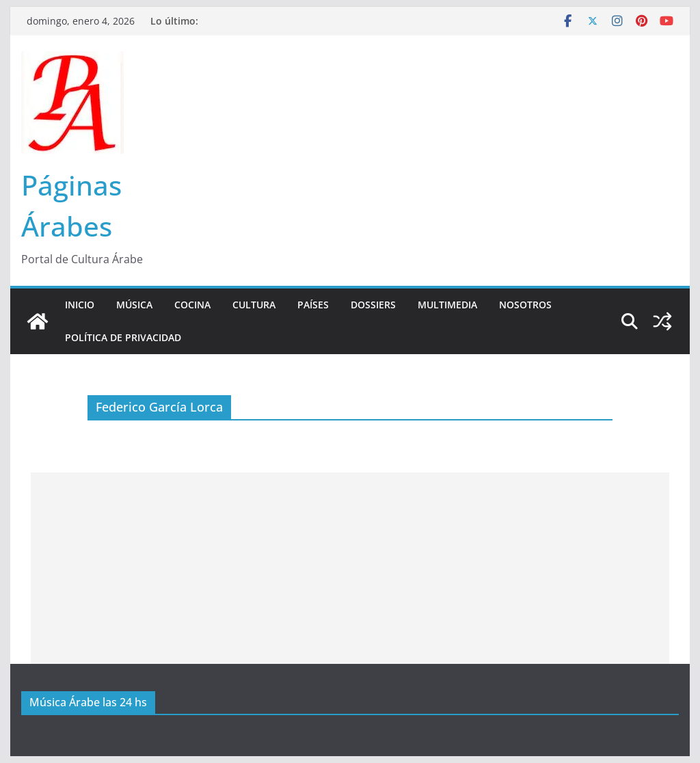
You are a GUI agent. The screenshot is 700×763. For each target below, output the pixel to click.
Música (134, 305)
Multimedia (447, 305)
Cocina (192, 305)
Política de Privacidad (123, 337)
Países (313, 305)
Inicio (80, 305)
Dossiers (373, 305)
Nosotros (525, 305)
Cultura (254, 305)
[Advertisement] (350, 568)
